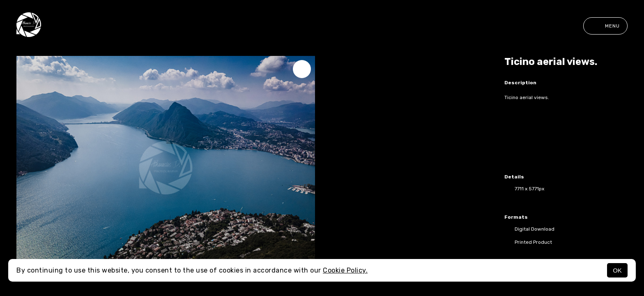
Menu (605, 26)
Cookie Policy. (345, 270)
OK (617, 270)
